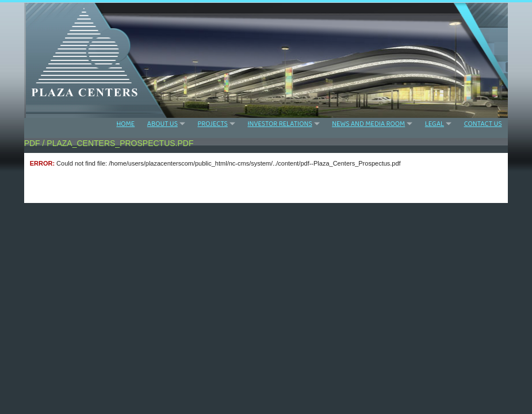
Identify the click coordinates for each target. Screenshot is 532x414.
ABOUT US (162, 124)
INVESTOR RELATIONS (280, 124)
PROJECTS (213, 124)
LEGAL (435, 124)
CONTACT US (483, 124)
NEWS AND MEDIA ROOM (368, 124)
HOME (125, 124)
